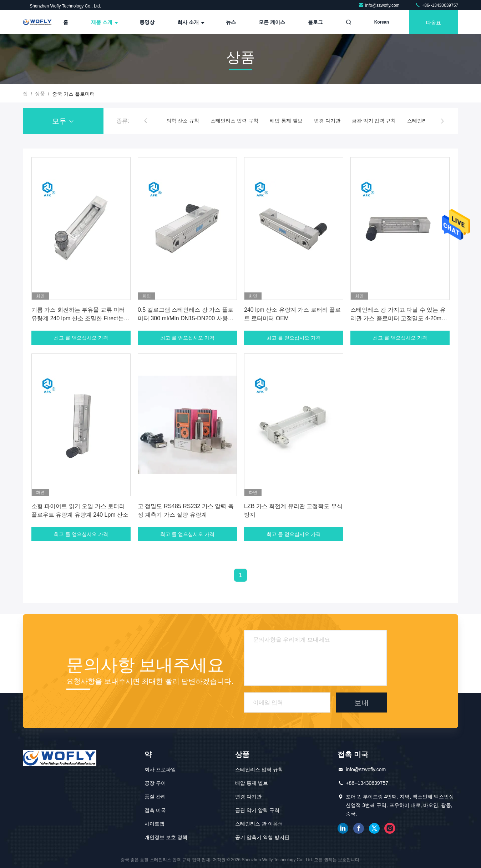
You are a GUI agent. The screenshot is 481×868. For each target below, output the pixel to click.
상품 (40, 94)
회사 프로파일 (160, 769)
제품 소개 (104, 22)
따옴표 (434, 22)
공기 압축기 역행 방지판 (262, 837)
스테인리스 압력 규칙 (234, 121)
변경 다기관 (327, 121)
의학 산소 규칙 (183, 121)
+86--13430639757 (437, 5)
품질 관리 (155, 797)
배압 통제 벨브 (286, 121)
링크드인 (343, 828)
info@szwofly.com (379, 5)
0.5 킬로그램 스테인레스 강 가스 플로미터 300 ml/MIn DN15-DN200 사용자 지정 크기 (186, 318)
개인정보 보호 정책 (166, 837)
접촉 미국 (155, 810)
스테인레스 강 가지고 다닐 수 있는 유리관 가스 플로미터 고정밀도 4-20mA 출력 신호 (398, 318)
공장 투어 (155, 783)
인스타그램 (390, 828)
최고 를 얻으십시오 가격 (81, 338)
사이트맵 (155, 824)
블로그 (315, 22)
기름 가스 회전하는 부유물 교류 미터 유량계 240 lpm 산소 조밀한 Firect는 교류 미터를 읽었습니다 (78, 318)
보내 (361, 702)
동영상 (147, 22)
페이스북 (359, 828)
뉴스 (231, 22)
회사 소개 (190, 22)
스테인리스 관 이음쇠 (259, 824)
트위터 (374, 828)
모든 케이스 (272, 22)
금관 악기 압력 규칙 (374, 121)
